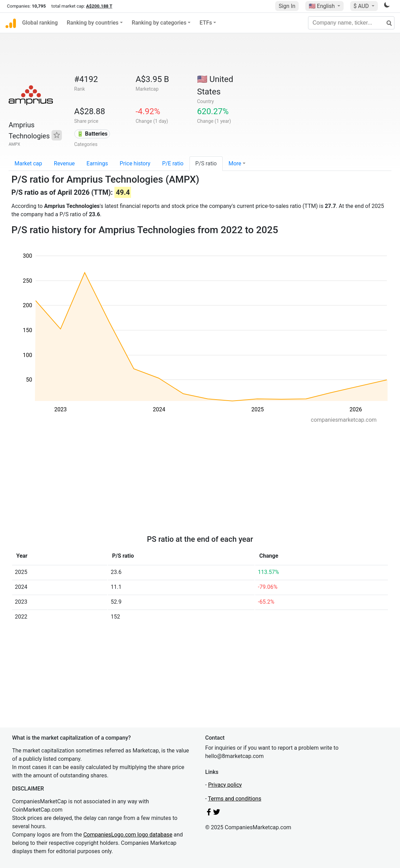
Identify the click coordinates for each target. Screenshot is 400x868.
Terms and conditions (235, 799)
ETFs (206, 23)
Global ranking (40, 23)
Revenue (64, 163)
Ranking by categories (159, 23)
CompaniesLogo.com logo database (128, 835)
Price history (135, 163)
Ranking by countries (93, 23)
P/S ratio (206, 163)
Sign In (287, 6)
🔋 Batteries (92, 134)
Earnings (97, 163)
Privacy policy (225, 785)
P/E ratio (173, 163)
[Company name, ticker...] (351, 23)
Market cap (28, 163)
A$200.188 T (99, 6)
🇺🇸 (323, 6)
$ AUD (362, 6)
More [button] (235, 163)
